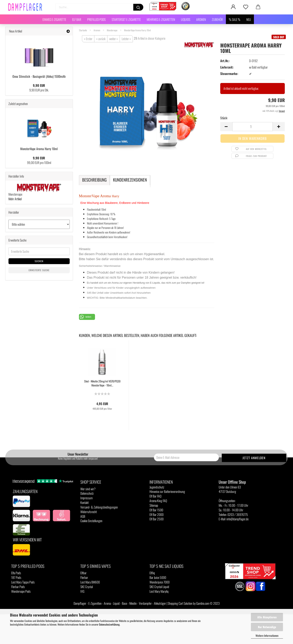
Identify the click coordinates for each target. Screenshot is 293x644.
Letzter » (126, 39)
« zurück (101, 39)
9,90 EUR (39, 85)
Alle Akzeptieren (267, 617)
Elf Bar (77, 19)
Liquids (186, 19)
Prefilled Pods (96, 19)
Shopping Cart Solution (180, 603)
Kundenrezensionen (130, 180)
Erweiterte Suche (39, 270)
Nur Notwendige (267, 627)
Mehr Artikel (15, 199)
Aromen (201, 19)
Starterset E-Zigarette (126, 19)
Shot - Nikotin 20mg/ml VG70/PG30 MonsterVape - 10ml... (102, 383)
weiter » (114, 39)
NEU (249, 19)
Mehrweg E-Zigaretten (161, 19)
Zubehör (217, 19)
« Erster (88, 39)
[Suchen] (138, 7)
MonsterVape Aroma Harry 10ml (39, 149)
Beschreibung (94, 180)
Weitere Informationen (267, 635)
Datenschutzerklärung (109, 624)
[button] (87, 317)
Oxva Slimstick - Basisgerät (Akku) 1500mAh (39, 76)
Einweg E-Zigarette (54, 19)
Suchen (39, 261)
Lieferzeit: (227, 67)
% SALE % (235, 19)
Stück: (224, 118)
